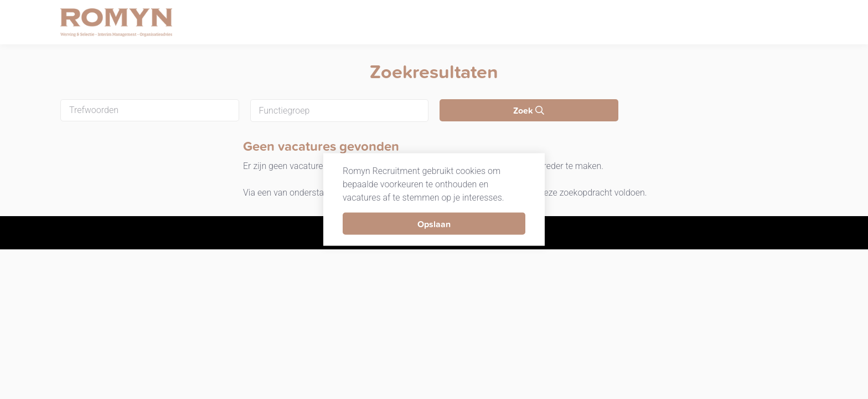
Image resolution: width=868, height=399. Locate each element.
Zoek (529, 110)
